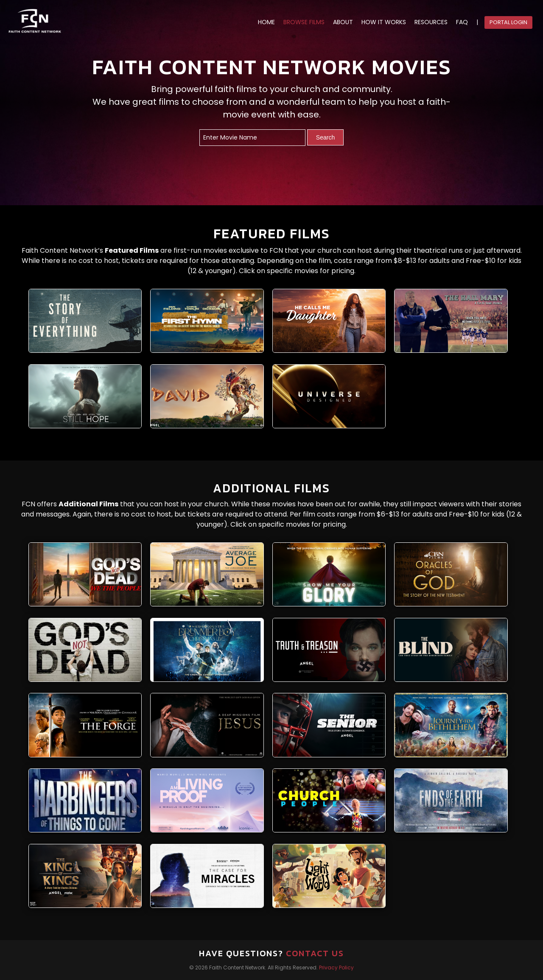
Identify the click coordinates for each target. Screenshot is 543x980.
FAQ (462, 22)
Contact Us (315, 953)
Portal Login (508, 22)
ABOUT (343, 22)
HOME (266, 22)
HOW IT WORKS (384, 22)
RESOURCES (431, 22)
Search (325, 137)
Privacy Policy (336, 967)
